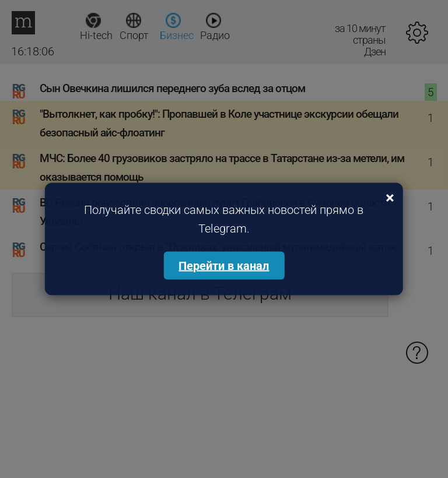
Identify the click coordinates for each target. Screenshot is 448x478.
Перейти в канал (224, 266)
